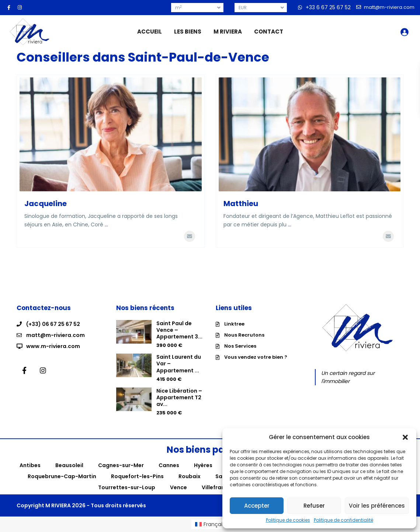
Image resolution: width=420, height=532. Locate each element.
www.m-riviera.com (53, 346)
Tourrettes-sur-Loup (127, 487)
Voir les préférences (377, 506)
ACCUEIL (150, 32)
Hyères (203, 465)
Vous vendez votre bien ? (256, 357)
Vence (178, 487)
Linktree (234, 324)
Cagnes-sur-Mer (121, 465)
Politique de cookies (288, 520)
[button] (405, 437)
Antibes (30, 465)
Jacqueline (46, 204)
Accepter (257, 506)
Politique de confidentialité (343, 520)
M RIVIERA (228, 32)
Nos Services (240, 346)
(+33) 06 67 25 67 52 (53, 324)
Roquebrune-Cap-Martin (62, 476)
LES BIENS (188, 32)
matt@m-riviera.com (55, 335)
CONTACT (269, 32)
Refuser (314, 506)
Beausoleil (69, 465)
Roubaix (190, 476)
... (106, 225)
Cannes (169, 465)
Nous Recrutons (244, 335)
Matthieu (241, 204)
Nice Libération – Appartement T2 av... (179, 397)
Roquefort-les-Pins (137, 476)
